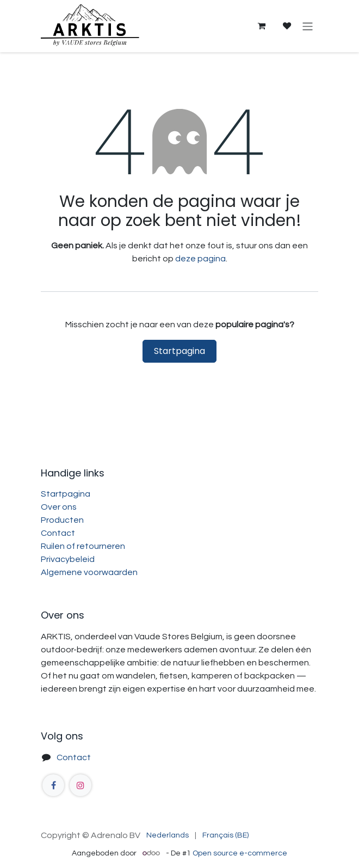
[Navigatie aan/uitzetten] (308, 26)
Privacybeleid (68, 559)
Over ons (59, 507)
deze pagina (200, 259)
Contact (58, 533)
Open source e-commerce (240, 853)
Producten (62, 520)
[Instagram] (81, 785)
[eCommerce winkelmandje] (261, 26)
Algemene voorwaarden (89, 572)
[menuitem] (168, 836)
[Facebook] (53, 785)
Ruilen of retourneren (83, 546)
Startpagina (179, 351)
